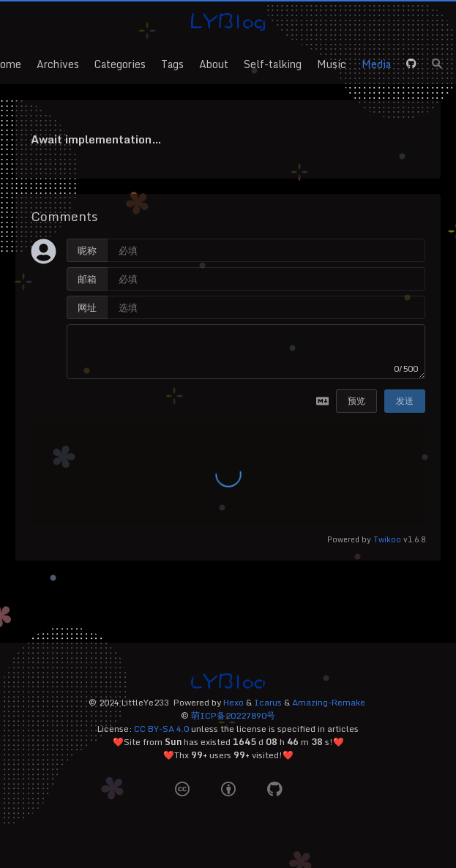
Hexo (233, 702)
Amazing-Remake (329, 702)
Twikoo (387, 539)
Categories (120, 64)
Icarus (268, 702)
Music (332, 64)
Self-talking (273, 64)
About (214, 64)
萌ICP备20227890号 (233, 715)
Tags (172, 64)
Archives (58, 64)
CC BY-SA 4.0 (161, 729)
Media (376, 64)
